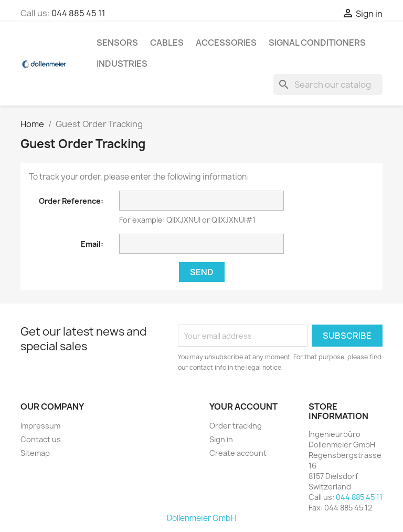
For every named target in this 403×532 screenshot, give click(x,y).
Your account (243, 406)
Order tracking (236, 426)
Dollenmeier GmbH (202, 518)
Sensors (117, 43)
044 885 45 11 (78, 13)
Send (202, 272)
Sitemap (35, 453)
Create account (238, 453)
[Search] (328, 85)
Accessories (226, 43)
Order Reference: (71, 201)
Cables (167, 43)
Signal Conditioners (317, 43)
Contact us (41, 439)
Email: (92, 244)
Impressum (40, 426)
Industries (122, 64)
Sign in (221, 439)
